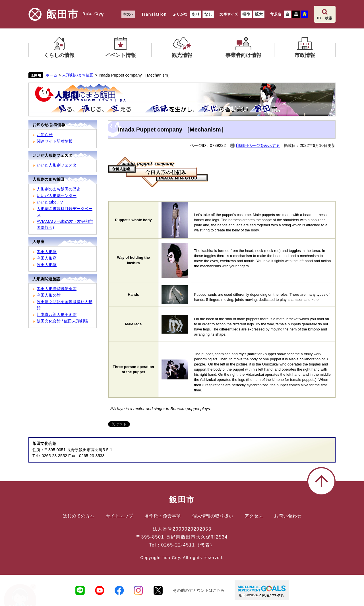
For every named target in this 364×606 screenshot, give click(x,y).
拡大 (259, 14)
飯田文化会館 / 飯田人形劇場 (62, 321)
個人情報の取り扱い (213, 516)
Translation (154, 14)
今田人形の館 (49, 295)
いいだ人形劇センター (57, 196)
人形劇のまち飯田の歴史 (59, 189)
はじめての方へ (78, 516)
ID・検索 (325, 18)
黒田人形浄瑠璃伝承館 (57, 289)
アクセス (254, 516)
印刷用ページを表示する (258, 145)
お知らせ (45, 135)
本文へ (128, 14)
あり (196, 14)
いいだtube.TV (50, 202)
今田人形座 (47, 258)
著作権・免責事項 (163, 516)
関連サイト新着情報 (55, 141)
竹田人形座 (47, 265)
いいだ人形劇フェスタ (57, 165)
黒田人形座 (47, 252)
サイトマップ (119, 516)
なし (208, 14)
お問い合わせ (288, 516)
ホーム (51, 75)
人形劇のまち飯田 (78, 75)
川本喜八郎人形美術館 (57, 315)
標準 (246, 14)
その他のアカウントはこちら (199, 590)
